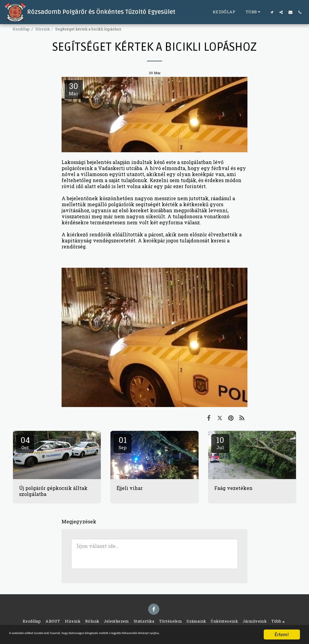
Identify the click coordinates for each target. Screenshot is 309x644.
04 (25, 443)
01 (123, 443)
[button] (272, 12)
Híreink (43, 29)
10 (220, 443)
